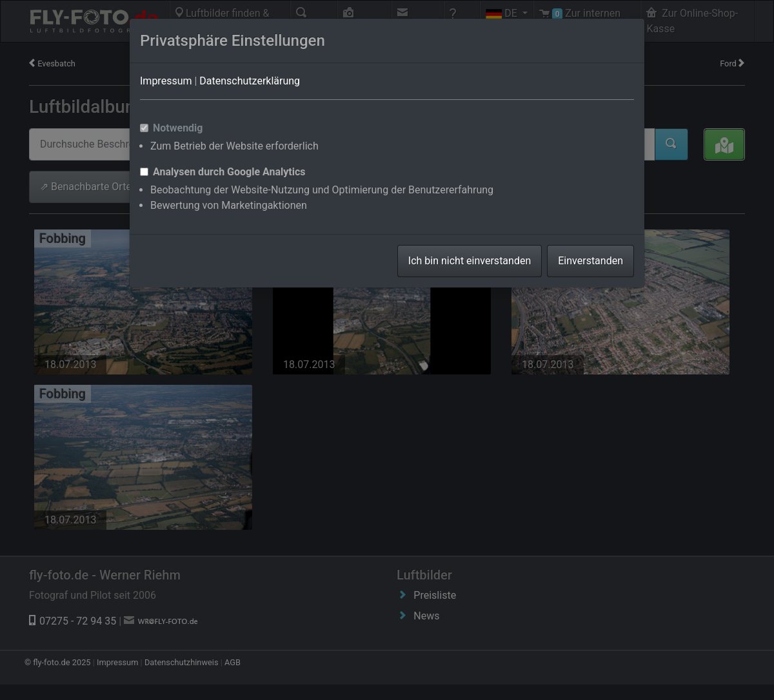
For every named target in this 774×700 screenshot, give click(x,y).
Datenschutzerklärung (250, 81)
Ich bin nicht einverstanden (470, 261)
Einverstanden (590, 261)
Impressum (166, 81)
